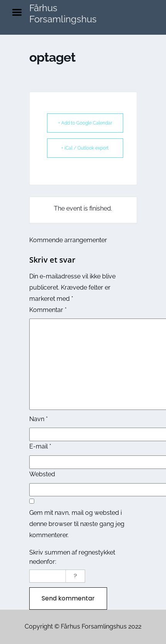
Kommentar (48, 310)
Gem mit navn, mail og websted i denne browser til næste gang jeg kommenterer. (77, 524)
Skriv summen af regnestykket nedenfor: (72, 557)
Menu (20, 12)
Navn (39, 419)
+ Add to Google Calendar (85, 123)
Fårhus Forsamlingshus (63, 13)
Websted (42, 474)
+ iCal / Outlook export (85, 148)
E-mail (40, 446)
